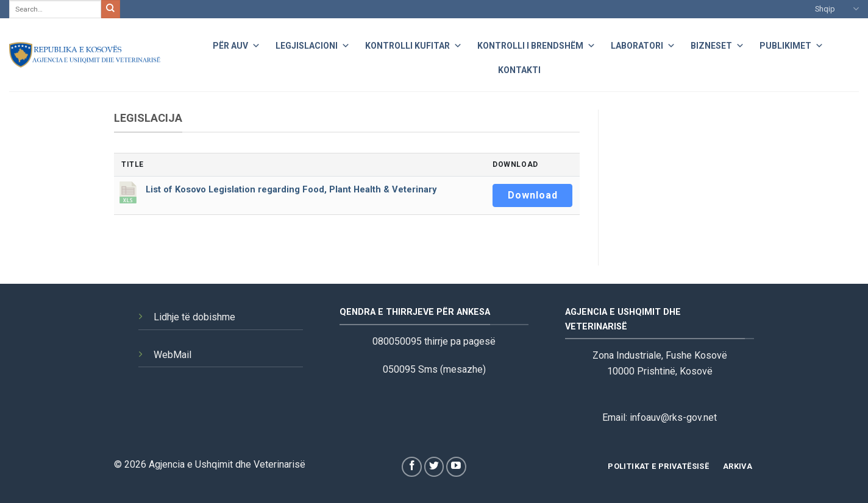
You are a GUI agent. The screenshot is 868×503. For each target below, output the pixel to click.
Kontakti (519, 70)
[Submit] (110, 9)
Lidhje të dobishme (194, 317)
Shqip (837, 9)
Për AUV (237, 44)
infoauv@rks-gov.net (673, 417)
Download (533, 195)
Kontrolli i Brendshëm (536, 44)
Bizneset (717, 44)
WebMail (173, 355)
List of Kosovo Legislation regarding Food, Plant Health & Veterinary (291, 189)
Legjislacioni (313, 44)
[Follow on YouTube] (456, 467)
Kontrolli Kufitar (414, 44)
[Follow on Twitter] (434, 467)
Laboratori (643, 44)
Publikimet (792, 44)
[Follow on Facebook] (412, 467)
